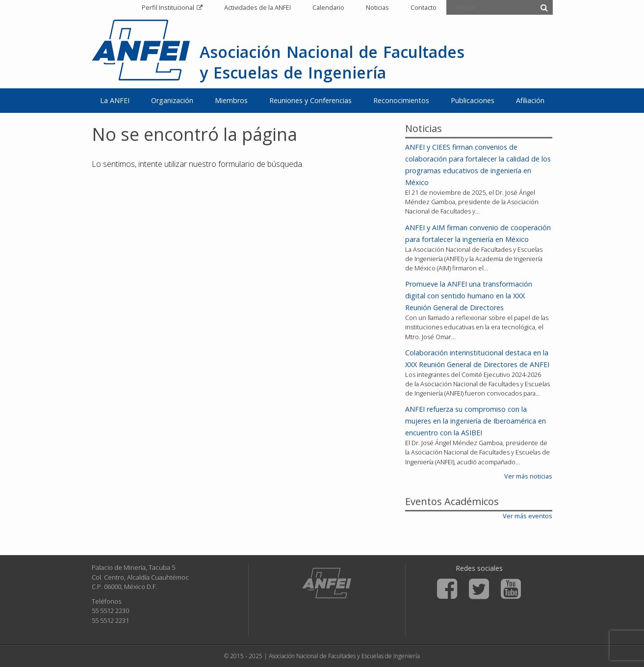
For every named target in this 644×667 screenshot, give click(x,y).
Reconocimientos (401, 100)
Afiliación (530, 100)
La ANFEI (115, 100)
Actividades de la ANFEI (258, 7)
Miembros (231, 100)
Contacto (424, 7)
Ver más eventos (528, 516)
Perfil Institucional (168, 7)
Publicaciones (473, 100)
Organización (172, 100)
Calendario (328, 7)
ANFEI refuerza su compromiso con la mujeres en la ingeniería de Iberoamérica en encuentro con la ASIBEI (476, 421)
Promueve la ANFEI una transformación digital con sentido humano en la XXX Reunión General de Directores (469, 296)
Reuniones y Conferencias (310, 100)
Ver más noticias (528, 476)
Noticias (377, 7)
